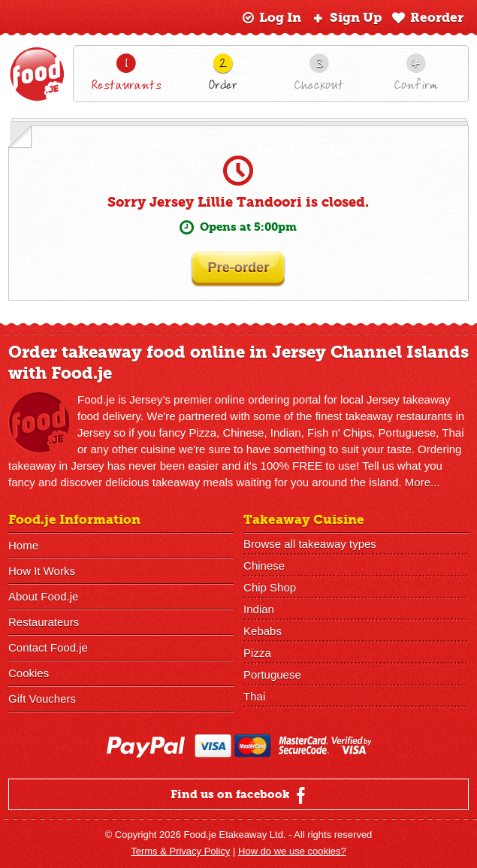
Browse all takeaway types (310, 544)
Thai (254, 696)
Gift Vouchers (42, 699)
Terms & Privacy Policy (180, 851)
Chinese (264, 566)
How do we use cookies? (292, 851)
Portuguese (272, 674)
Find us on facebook (240, 795)
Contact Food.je (48, 647)
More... (423, 482)
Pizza (257, 653)
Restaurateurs (44, 622)
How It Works (42, 571)
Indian (259, 609)
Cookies (29, 673)
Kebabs (263, 631)
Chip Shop (270, 587)
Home (23, 545)
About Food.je (43, 596)
